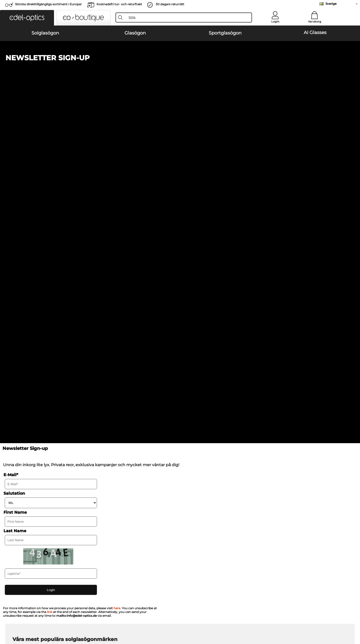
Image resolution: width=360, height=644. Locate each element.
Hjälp (240, 505)
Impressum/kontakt (96, 620)
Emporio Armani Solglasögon (37, 336)
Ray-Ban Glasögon (28, 360)
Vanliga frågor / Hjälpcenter (259, 513)
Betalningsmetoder (140, 513)
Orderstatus (246, 531)
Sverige (331, 4)
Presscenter (22, 513)
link (50, 276)
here (117, 272)
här (138, 444)
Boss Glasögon (193, 378)
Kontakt (19, 525)
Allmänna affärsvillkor (31, 620)
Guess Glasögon (194, 360)
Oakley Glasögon (27, 366)
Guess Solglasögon (199, 330)
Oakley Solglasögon (29, 318)
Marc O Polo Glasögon (31, 372)
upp (343, 620)
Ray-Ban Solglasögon (30, 312)
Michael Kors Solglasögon (205, 312)
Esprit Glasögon (194, 372)
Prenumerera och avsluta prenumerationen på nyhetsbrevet (286, 519)
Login (275, 22)
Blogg (241, 525)
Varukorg (315, 22)
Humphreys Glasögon (31, 378)
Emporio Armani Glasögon (35, 384)
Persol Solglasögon (28, 324)
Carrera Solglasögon (29, 330)
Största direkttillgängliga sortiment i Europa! (48, 4)
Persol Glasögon (194, 366)
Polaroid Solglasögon (201, 318)
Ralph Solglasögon (199, 336)
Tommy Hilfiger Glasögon (202, 384)
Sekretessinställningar (31, 519)
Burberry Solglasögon (201, 324)
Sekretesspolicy (65, 620)
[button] (27, 18)
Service (131, 505)
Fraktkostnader (137, 519)
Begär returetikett (139, 525)
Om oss (19, 505)
